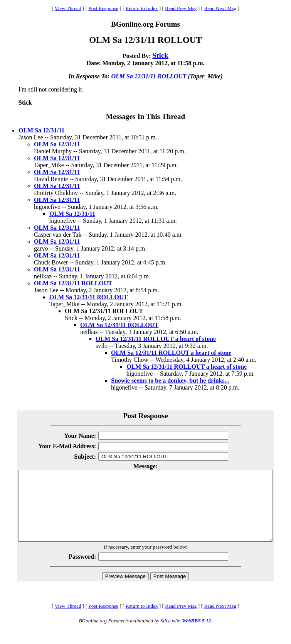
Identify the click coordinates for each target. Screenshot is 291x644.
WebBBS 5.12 (196, 635)
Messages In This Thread (145, 116)
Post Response (103, 8)
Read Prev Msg (181, 8)
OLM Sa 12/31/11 (41, 130)
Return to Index (142, 8)
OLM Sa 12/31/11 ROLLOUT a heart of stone (156, 339)
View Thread (68, 8)
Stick (160, 55)
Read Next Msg (220, 8)
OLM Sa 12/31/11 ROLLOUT (149, 76)
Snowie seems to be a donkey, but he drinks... (170, 380)
